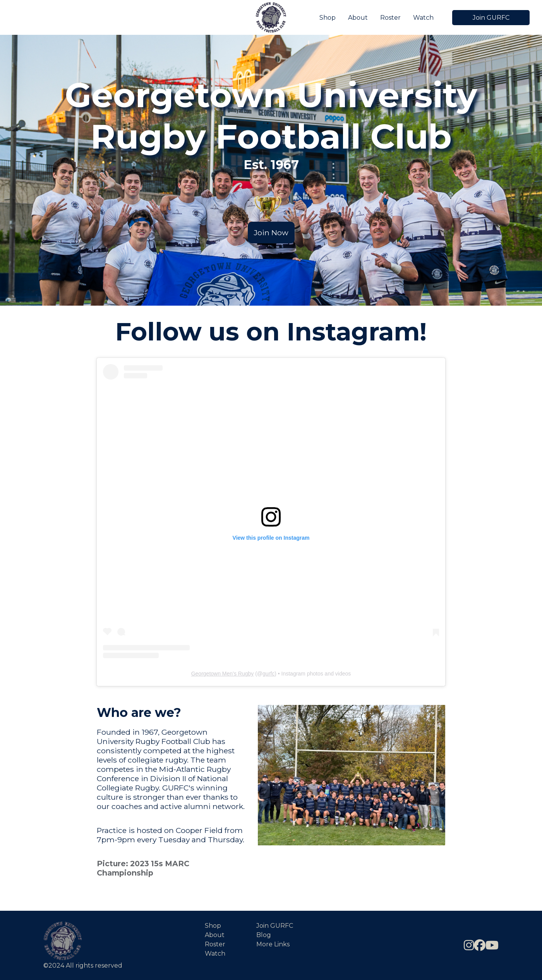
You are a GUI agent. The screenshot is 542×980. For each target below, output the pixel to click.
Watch (423, 18)
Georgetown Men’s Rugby (223, 674)
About (358, 18)
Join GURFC (491, 18)
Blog (264, 935)
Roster (390, 18)
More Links (273, 944)
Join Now (271, 233)
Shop (328, 18)
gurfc (268, 674)
